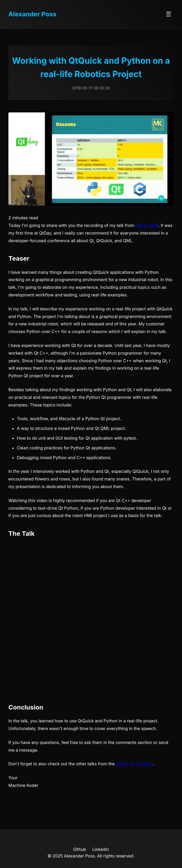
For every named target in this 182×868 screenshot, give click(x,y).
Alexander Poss (32, 14)
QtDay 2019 (147, 225)
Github (80, 849)
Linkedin (101, 849)
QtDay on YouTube (134, 764)
